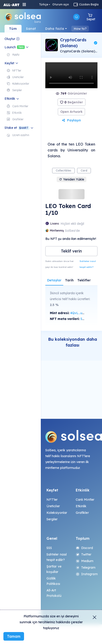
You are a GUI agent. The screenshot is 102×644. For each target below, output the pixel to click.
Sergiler (52, 519)
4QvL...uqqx (79, 313)
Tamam (14, 636)
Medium (85, 561)
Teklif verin (71, 251)
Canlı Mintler (85, 500)
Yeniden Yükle (72, 179)
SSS (49, 548)
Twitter (84, 554)
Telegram (86, 568)
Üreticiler (53, 506)
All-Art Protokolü (54, 593)
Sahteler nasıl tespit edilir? (88, 264)
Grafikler (82, 513)
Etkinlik (81, 506)
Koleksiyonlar (57, 513)
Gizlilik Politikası (53, 581)
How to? (80, 29)
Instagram (86, 574)
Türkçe (44, 5)
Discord (84, 548)
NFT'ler (52, 500)
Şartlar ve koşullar (54, 569)
